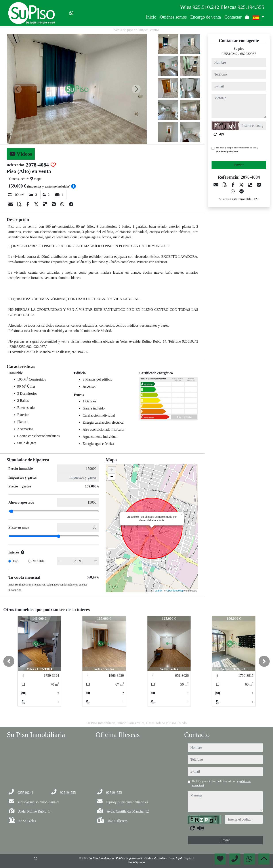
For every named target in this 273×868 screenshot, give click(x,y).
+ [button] (112, 470)
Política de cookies (156, 858)
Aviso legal (176, 858)
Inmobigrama (136, 862)
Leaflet (158, 591)
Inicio (151, 17)
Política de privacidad (129, 858)
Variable (39, 561)
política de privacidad (227, 151)
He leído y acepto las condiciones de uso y (237, 149)
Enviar (239, 165)
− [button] (112, 477)
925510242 (229, 54)
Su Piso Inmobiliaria (102, 858)
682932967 (248, 54)
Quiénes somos (173, 17)
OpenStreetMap (175, 591)
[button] (9, 661)
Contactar (233, 17)
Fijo (16, 561)
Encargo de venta (206, 17)
